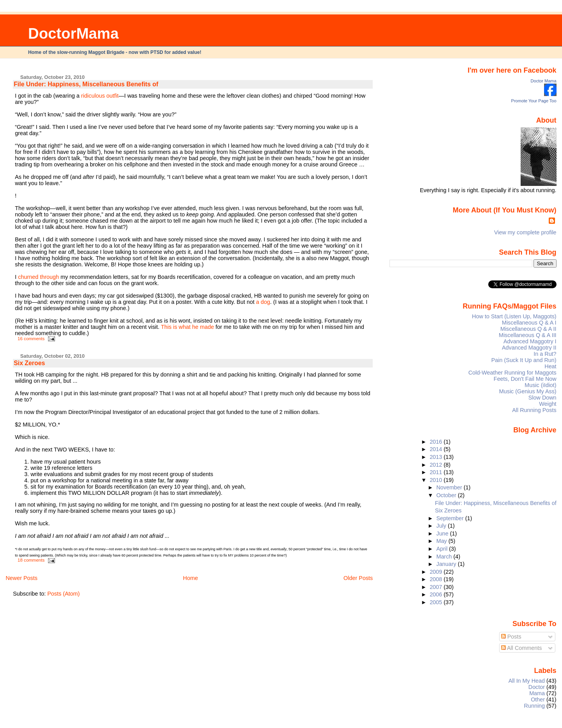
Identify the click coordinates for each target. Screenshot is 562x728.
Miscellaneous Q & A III (528, 335)
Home (190, 578)
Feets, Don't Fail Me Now (525, 379)
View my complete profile (525, 232)
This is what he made (187, 327)
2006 (437, 594)
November (450, 487)
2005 (437, 602)
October (447, 495)
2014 (437, 449)
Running (535, 706)
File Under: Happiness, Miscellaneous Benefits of (86, 84)
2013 (437, 457)
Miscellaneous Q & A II (528, 329)
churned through (38, 277)
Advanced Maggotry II (529, 348)
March (445, 557)
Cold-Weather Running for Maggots (512, 373)
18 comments (31, 560)
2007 (437, 587)
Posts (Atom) (63, 594)
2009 (437, 572)
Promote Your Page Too (534, 101)
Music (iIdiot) (540, 385)
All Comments (522, 648)
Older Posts (358, 578)
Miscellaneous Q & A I (529, 323)
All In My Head (527, 681)
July (442, 526)
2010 (437, 480)
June (443, 534)
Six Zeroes (29, 363)
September (451, 518)
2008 (437, 579)
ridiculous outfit (100, 96)
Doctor (537, 687)
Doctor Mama (544, 81)
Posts (511, 637)
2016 (437, 442)
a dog (263, 302)
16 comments (31, 339)
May (442, 541)
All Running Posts (534, 410)
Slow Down (542, 398)
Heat (550, 366)
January (447, 564)
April (443, 549)
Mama (537, 693)
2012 (437, 465)
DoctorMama (73, 33)
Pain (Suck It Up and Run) (524, 360)
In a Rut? (545, 354)
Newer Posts (21, 578)
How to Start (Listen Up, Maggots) (514, 316)
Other (538, 699)
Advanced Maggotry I (530, 341)
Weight (548, 404)
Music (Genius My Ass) (528, 391)
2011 (437, 472)
